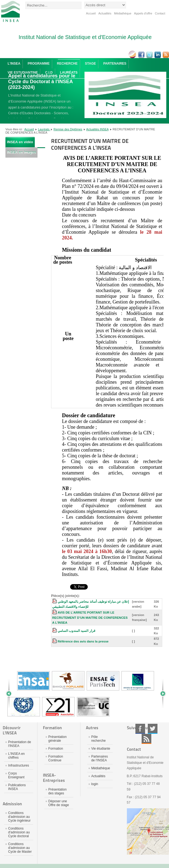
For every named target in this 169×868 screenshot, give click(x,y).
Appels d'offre (143, 13)
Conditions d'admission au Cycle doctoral (19, 832)
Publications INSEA (17, 787)
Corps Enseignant (16, 775)
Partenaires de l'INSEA (100, 758)
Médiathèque (123, 13)
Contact (160, 13)
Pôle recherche (98, 739)
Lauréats (44, 129)
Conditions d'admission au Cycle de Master (20, 848)
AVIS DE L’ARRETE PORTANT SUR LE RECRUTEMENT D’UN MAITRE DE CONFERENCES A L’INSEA (90, 618)
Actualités (105, 13)
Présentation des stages (57, 791)
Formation (56, 749)
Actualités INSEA (97, 129)
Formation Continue (56, 758)
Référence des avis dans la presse (83, 641)
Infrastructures (19, 765)
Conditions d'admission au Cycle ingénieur (19, 817)
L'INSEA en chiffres (16, 756)
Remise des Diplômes (68, 129)
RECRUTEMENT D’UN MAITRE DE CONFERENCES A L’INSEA (90, 144)
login (95, 784)
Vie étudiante (101, 749)
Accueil (91, 13)
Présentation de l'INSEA (20, 744)
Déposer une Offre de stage (59, 803)
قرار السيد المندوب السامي (76, 631)
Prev (11, 694)
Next (161, 694)
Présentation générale (57, 739)
